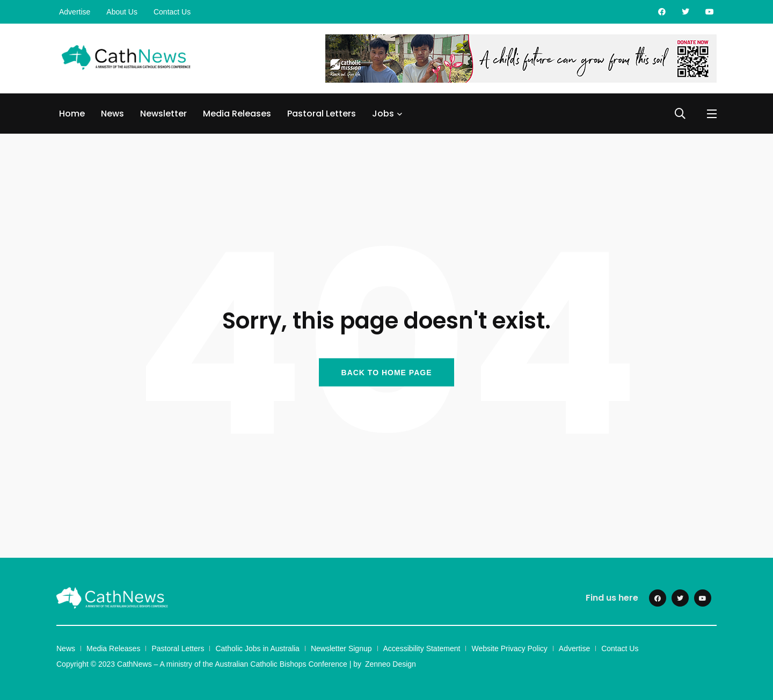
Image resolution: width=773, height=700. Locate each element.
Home (72, 114)
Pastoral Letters (322, 114)
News (112, 114)
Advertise (75, 12)
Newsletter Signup (341, 648)
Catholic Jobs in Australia (257, 648)
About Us (122, 12)
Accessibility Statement (422, 648)
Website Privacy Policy (509, 648)
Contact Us (172, 12)
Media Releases (237, 114)
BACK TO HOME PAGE (387, 372)
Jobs (383, 114)
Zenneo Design (391, 664)
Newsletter (163, 114)
